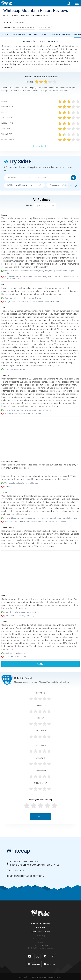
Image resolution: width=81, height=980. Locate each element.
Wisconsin (19, 22)
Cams (44, 35)
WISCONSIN (11, 16)
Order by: (29, 206)
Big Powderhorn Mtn (24, 28)
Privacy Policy (40, 936)
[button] (68, 3)
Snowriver (45, 28)
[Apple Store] (49, 964)
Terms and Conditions (40, 939)
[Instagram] (45, 956)
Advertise (40, 927)
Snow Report (18, 35)
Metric (40, 945)
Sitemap (40, 942)
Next (40, 817)
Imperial (45, 945)
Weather (33, 35)
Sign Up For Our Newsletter (41, 932)
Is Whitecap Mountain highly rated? (24, 185)
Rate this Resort (40, 146)
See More (40, 664)
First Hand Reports (60, 35)
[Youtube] (30, 956)
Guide (5, 35)
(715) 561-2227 (15, 870)
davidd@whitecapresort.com (26, 876)
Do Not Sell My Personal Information (40, 948)
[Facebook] (53, 956)
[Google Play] (34, 964)
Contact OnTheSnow (41, 924)
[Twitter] (37, 956)
